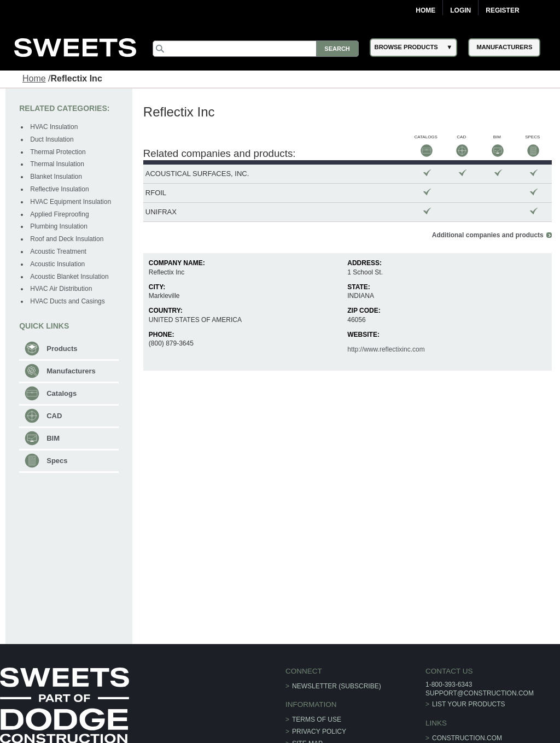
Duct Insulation (52, 139)
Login (460, 10)
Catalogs (62, 393)
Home (425, 10)
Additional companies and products (488, 235)
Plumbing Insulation (59, 226)
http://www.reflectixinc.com (386, 349)
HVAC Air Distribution (61, 289)
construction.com (467, 738)
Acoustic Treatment (58, 251)
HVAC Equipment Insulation (71, 202)
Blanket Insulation (56, 177)
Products (62, 349)
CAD (54, 416)
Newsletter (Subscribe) (337, 686)
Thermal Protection (58, 152)
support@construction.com (480, 693)
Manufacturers (71, 371)
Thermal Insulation (57, 164)
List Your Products (469, 704)
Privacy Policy (319, 732)
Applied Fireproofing (59, 214)
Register (502, 10)
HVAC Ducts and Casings (68, 301)
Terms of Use (317, 719)
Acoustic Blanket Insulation (69, 277)
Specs (57, 461)
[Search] (255, 49)
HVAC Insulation (54, 127)
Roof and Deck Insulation (67, 239)
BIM (53, 438)
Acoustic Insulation (57, 264)
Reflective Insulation (59, 189)
